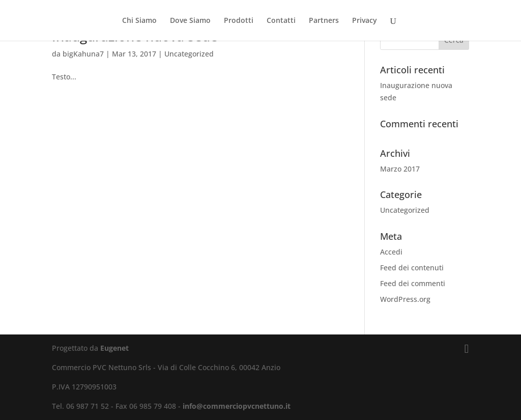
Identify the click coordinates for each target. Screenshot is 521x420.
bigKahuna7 (83, 54)
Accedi (391, 252)
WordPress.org (405, 299)
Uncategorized (189, 54)
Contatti (281, 21)
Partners (324, 21)
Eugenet (114, 348)
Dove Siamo (190, 21)
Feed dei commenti (413, 283)
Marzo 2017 (400, 169)
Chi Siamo (139, 21)
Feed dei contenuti (412, 268)
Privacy (365, 21)
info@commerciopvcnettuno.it (237, 406)
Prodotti (239, 21)
